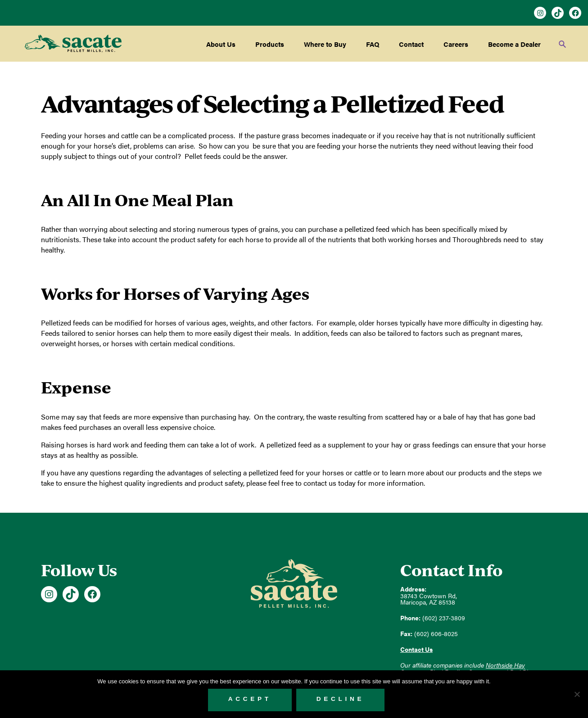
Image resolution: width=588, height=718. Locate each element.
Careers (456, 44)
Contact (411, 44)
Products (270, 44)
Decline (341, 699)
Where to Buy (325, 44)
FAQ (373, 44)
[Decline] (577, 694)
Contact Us (416, 649)
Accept (250, 699)
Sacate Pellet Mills (73, 44)
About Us (221, 44)
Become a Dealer (514, 44)
